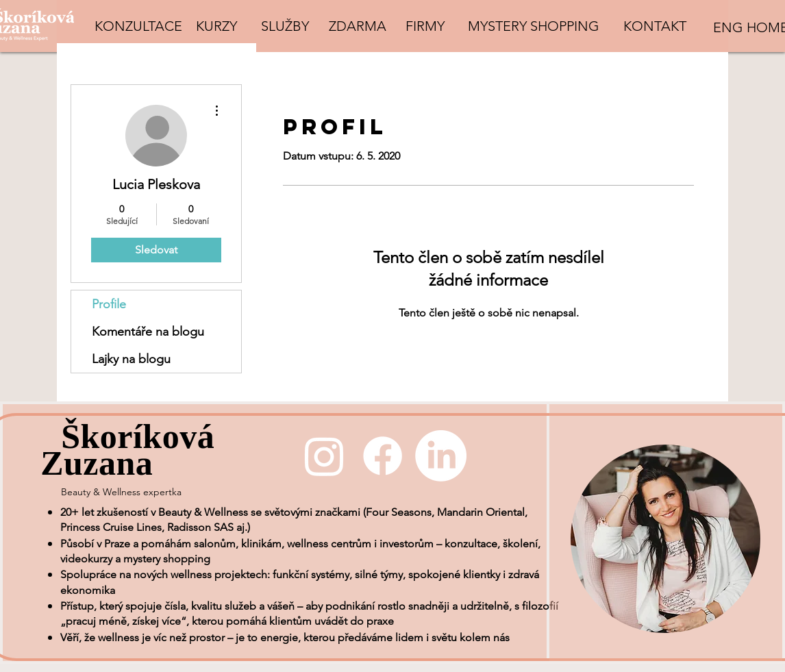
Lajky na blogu (131, 359)
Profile (109, 304)
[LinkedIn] (441, 456)
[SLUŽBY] (285, 26)
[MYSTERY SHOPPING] (534, 26)
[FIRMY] (425, 26)
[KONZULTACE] (138, 26)
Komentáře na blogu (148, 332)
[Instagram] (324, 456)
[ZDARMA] (357, 26)
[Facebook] (383, 456)
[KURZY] (216, 26)
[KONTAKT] (655, 26)
